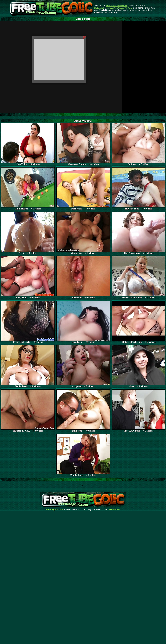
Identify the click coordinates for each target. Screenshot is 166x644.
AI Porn (128, 8)
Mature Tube (100, 8)
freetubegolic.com (54, 509)
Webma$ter (115, 509)
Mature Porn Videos (115, 8)
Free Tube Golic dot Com (117, 6)
